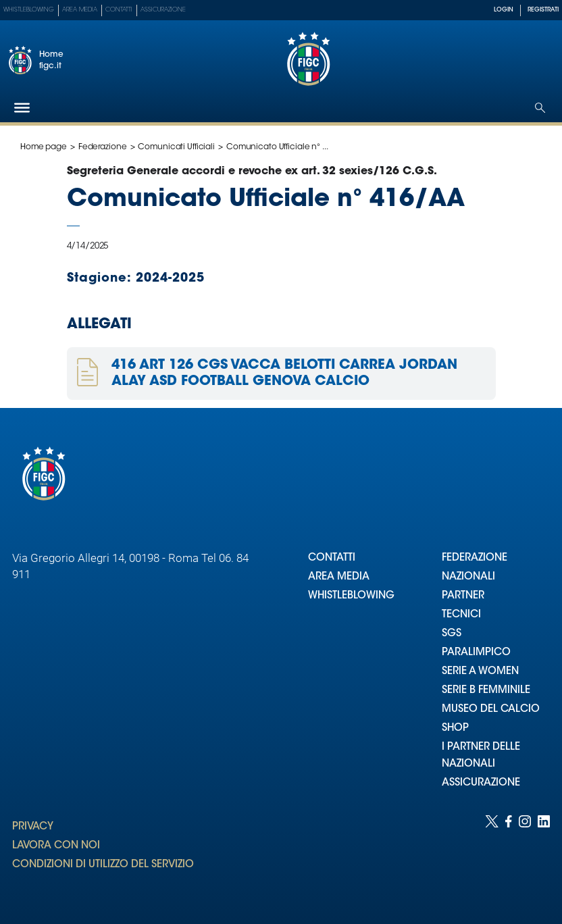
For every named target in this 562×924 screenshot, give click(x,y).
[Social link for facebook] (509, 856)
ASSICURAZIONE (481, 783)
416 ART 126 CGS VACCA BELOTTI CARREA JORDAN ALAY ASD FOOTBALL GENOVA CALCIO (284, 374)
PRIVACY (33, 827)
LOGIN (504, 10)
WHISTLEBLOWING (351, 596)
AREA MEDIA (339, 577)
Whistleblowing (29, 10)
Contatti (119, 10)
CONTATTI (332, 558)
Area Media (80, 10)
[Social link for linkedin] (544, 856)
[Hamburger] (22, 108)
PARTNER (463, 596)
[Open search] (540, 108)
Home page (44, 147)
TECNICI (461, 615)
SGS (452, 634)
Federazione (103, 147)
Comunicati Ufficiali (176, 147)
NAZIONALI (468, 577)
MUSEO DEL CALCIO (491, 710)
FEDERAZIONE (475, 558)
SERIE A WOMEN (480, 672)
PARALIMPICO (476, 653)
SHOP (455, 728)
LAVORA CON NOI (56, 846)
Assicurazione (163, 10)
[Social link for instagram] (525, 856)
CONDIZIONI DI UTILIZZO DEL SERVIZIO (103, 865)
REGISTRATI (543, 10)
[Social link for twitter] (492, 856)
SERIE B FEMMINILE (486, 691)
